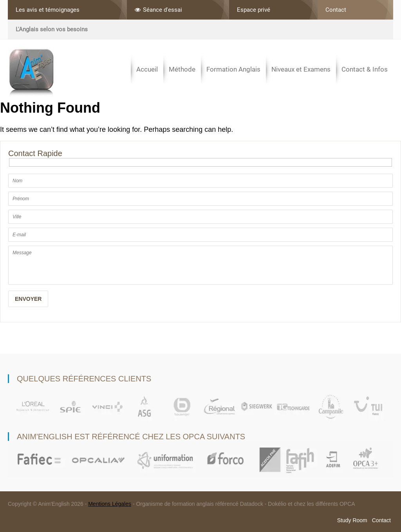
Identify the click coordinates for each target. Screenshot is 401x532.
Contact (336, 10)
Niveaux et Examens (301, 69)
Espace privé (254, 10)
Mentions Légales (110, 504)
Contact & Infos (365, 69)
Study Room (352, 520)
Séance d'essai (158, 10)
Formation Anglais (233, 69)
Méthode (182, 69)
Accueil (147, 69)
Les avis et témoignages (48, 10)
